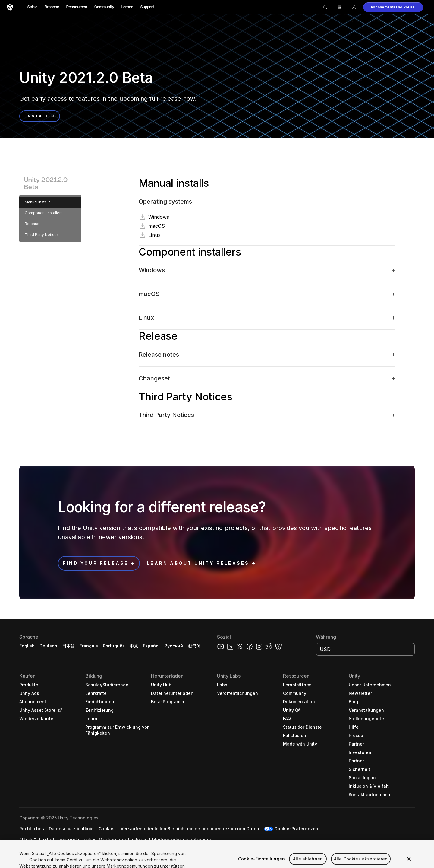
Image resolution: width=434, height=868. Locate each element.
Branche (52, 7)
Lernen (127, 7)
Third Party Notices (42, 235)
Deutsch (48, 646)
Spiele (32, 7)
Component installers (44, 213)
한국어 (194, 646)
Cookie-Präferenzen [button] (296, 829)
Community (104, 7)
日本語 (68, 646)
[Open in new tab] (59, 710)
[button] (393, 7)
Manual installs (38, 202)
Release (32, 224)
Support (147, 7)
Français (89, 646)
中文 (134, 646)
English (27, 646)
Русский (174, 646)
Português (114, 646)
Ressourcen (77, 7)
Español (151, 646)
